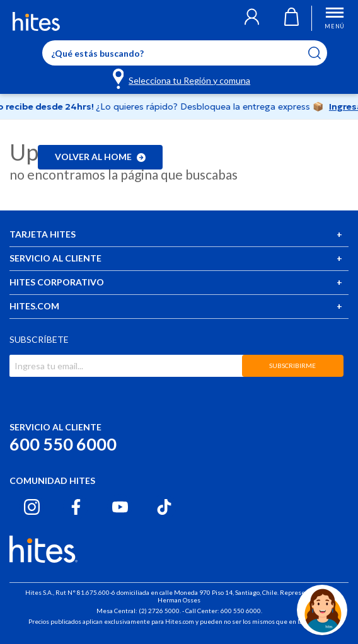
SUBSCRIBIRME (292, 365)
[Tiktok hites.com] (164, 507)
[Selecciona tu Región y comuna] (182, 78)
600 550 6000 (63, 444)
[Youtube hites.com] (120, 507)
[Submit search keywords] (322, 53)
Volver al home (100, 157)
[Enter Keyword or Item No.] (185, 53)
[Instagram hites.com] (32, 507)
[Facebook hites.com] (76, 507)
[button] (252, 18)
